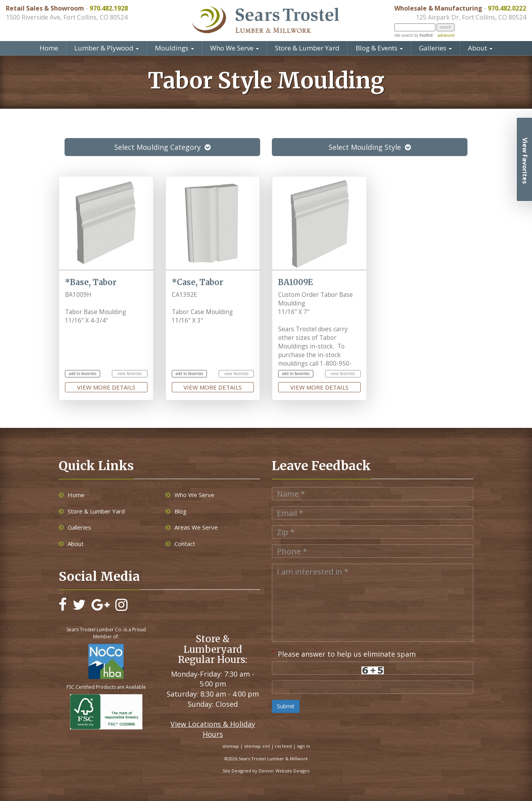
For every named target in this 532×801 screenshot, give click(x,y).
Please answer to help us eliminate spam (344, 653)
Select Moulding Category (162, 147)
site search (404, 35)
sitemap (231, 746)
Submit (286, 706)
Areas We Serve (192, 527)
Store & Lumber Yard (307, 48)
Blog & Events (379, 48)
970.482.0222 (507, 8)
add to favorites (83, 374)
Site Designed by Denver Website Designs (266, 771)
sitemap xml (257, 746)
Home (49, 48)
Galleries (435, 48)
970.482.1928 (109, 8)
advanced (446, 35)
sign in (304, 746)
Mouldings (174, 48)
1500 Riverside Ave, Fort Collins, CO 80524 (67, 17)
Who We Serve (235, 48)
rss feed (283, 746)
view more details (106, 387)
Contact (180, 544)
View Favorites (525, 161)
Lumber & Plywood (107, 48)
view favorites (129, 374)
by (423, 35)
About (480, 48)
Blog (176, 511)
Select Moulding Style (370, 147)
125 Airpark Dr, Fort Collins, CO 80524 (471, 17)
